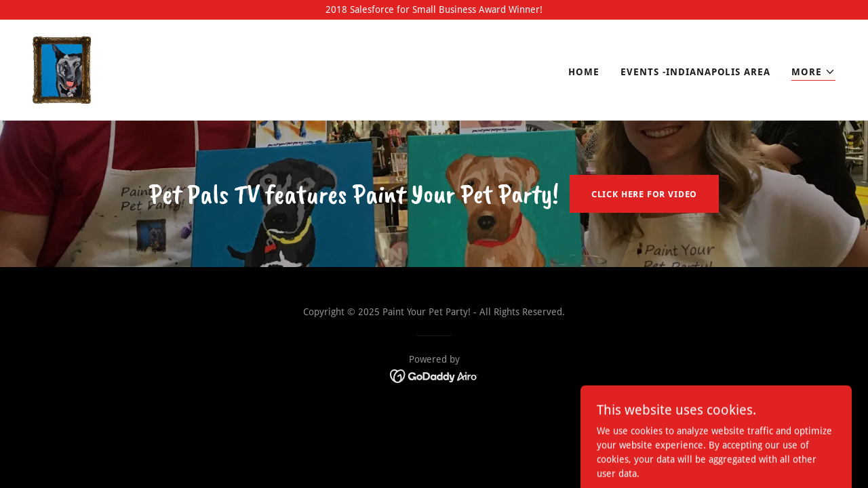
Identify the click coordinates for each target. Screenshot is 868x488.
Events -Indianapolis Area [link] (695, 72)
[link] (62, 69)
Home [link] (584, 72)
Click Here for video (644, 194)
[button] (813, 72)
